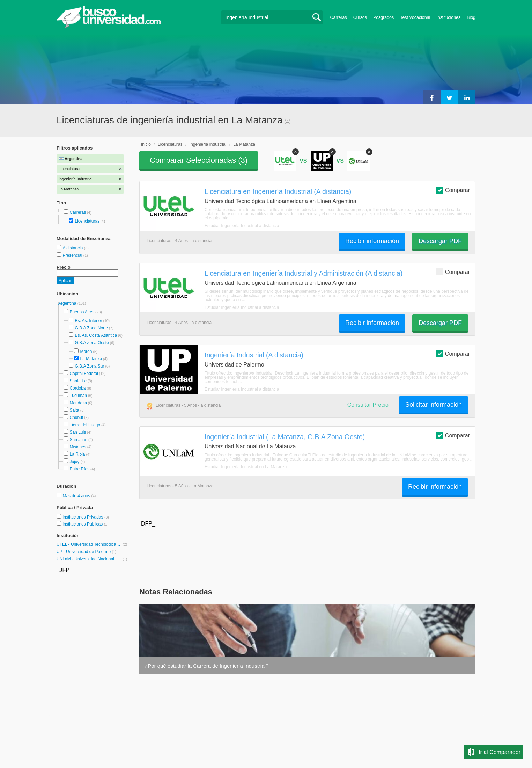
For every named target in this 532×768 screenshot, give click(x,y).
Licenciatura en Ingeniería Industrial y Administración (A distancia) (304, 273)
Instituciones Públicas (86, 524)
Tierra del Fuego (85, 425)
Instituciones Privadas (86, 517)
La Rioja (77, 454)
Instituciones (448, 17)
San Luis (78, 432)
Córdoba (77, 388)
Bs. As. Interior (88, 321)
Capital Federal (84, 374)
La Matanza (91, 359)
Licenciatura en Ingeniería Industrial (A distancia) (278, 191)
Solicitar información (434, 405)
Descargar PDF (440, 241)
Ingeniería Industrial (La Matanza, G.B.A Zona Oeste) (285, 437)
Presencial (73, 255)
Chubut (76, 418)
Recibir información (372, 241)
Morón (86, 352)
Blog (471, 17)
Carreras (339, 17)
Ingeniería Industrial (208, 144)
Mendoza (78, 403)
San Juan (78, 440)
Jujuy (74, 462)
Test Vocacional (415, 17)
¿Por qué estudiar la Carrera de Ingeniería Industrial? (206, 666)
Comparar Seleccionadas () (199, 160)
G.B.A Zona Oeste (92, 343)
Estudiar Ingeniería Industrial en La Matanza (246, 467)
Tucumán (78, 396)
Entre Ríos (79, 469)
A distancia (73, 248)
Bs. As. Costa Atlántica (96, 335)
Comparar (453, 190)
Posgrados (383, 17)
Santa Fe (78, 381)
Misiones (78, 447)
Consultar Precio (368, 405)
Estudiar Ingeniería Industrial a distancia (242, 226)
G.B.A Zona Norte (91, 328)
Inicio (146, 144)
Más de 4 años (77, 496)
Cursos (360, 17)
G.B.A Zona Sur (89, 366)
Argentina (68, 303)
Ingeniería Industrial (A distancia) (254, 355)
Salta (74, 410)
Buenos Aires (82, 312)
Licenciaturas (87, 221)
